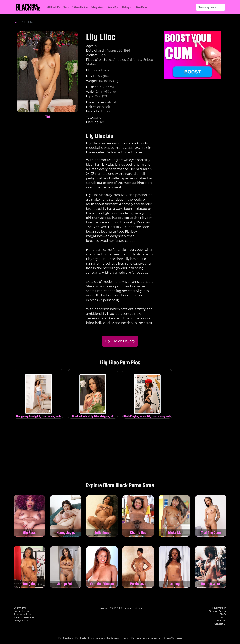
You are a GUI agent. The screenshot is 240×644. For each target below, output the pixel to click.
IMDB (47, 117)
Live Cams (142, 7)
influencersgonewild (154, 638)
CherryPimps (21, 608)
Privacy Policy (219, 608)
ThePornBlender (97, 638)
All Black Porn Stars (58, 7)
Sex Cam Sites (174, 638)
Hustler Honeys (22, 611)
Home (17, 22)
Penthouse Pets (22, 614)
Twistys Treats (21, 621)
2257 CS (222, 617)
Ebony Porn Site (132, 638)
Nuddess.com (115, 638)
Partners (222, 621)
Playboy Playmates (24, 617)
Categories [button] (97, 7)
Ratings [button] (126, 7)
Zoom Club (114, 7)
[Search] (210, 7)
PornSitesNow (66, 638)
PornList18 (81, 638)
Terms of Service (218, 611)
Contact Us (220, 624)
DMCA (223, 614)
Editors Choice (80, 7)
